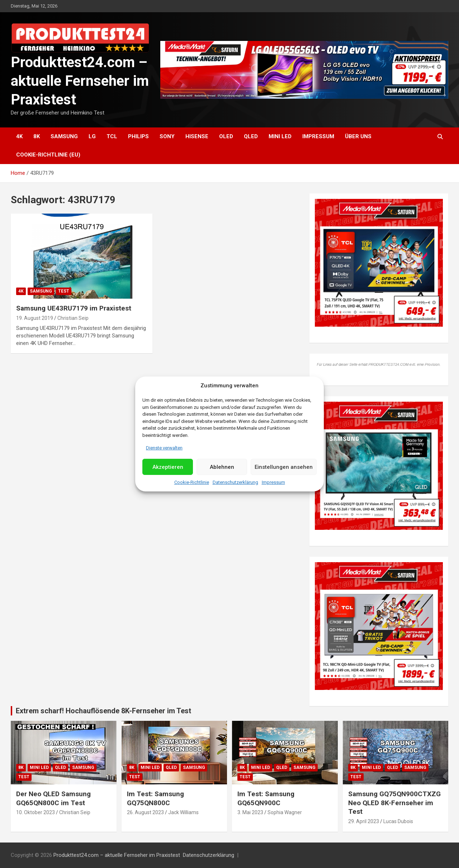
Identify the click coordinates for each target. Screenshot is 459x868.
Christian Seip (73, 318)
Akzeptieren (168, 467)
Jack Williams (183, 812)
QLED (251, 136)
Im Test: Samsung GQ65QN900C (266, 798)
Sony (167, 136)
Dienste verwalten (164, 448)
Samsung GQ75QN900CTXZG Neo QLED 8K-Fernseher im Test (394, 803)
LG (92, 136)
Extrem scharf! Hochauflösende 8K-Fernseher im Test (103, 711)
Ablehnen (222, 467)
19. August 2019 (35, 318)
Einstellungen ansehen (284, 467)
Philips (138, 136)
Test (64, 291)
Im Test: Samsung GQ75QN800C (155, 798)
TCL (112, 136)
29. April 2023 (364, 821)
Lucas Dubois (398, 821)
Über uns (358, 136)
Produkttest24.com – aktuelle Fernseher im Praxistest (80, 81)
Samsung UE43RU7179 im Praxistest (74, 308)
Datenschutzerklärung (235, 482)
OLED (226, 136)
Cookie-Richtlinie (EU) (48, 155)
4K (19, 136)
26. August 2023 (145, 812)
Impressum (273, 482)
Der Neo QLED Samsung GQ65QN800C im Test (53, 798)
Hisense (197, 136)
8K (37, 136)
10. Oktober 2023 (36, 812)
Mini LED (280, 136)
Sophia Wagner (285, 812)
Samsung (64, 136)
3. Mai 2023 (250, 812)
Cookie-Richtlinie (192, 482)
